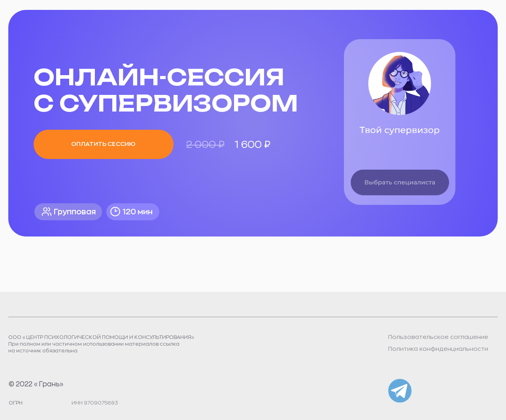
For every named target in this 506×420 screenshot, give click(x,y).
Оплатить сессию (103, 144)
